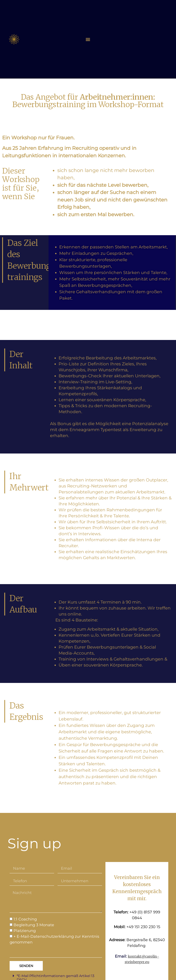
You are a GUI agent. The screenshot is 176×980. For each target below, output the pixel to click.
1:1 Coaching (25, 919)
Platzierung (25, 931)
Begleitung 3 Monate (34, 925)
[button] (88, 39)
